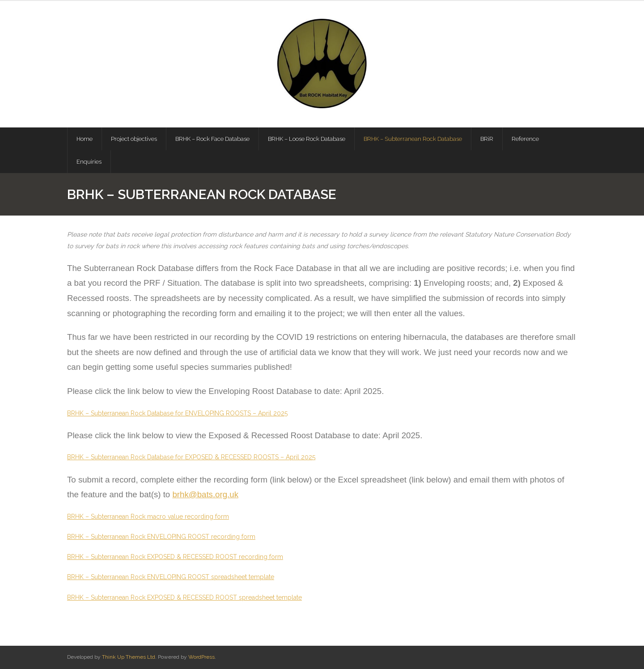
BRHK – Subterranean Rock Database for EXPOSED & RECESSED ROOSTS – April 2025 (191, 457)
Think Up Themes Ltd (129, 657)
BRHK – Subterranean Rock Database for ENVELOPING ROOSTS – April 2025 (177, 413)
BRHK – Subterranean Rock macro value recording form (148, 517)
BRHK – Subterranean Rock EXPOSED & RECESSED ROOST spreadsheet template (184, 597)
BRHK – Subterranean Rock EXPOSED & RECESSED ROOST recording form (175, 557)
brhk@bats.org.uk (205, 494)
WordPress (201, 657)
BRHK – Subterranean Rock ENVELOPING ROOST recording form (161, 537)
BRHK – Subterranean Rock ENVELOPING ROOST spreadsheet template (171, 577)
